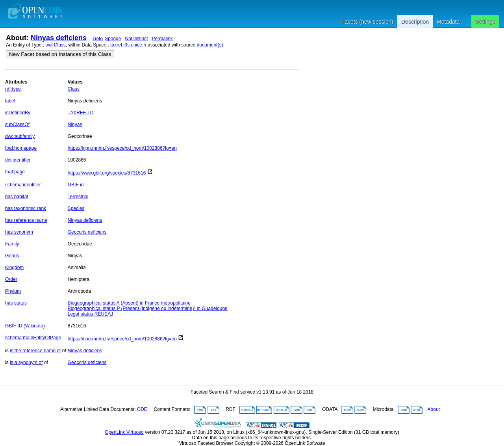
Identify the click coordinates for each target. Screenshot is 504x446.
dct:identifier (18, 160)
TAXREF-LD (81, 113)
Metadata (448, 22)
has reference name (26, 220)
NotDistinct (136, 39)
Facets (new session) (367, 22)
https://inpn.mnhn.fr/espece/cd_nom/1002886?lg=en (122, 148)
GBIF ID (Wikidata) (25, 326)
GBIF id (76, 185)
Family (12, 244)
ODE (142, 410)
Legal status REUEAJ (90, 314)
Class (74, 89)
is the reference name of (35, 351)
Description (415, 22)
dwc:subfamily (20, 136)
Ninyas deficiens (59, 38)
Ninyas (75, 125)
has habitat (17, 197)
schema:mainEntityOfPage (33, 338)
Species (76, 208)
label (10, 101)
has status (16, 303)
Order (11, 279)
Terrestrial (78, 197)
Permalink (162, 39)
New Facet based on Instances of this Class (60, 54)
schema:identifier (23, 185)
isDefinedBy (18, 113)
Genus (12, 256)
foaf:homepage (21, 148)
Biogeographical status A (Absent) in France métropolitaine (129, 303)
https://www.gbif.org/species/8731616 (107, 173)
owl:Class (56, 45)
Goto (98, 39)
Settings (485, 22)
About (434, 410)
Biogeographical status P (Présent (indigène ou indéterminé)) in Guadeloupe (148, 308)
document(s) (210, 45)
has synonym (19, 232)
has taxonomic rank (26, 208)
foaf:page (15, 172)
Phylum (13, 291)
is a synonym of (26, 362)
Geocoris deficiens (87, 232)
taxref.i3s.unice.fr (128, 45)
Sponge (113, 39)
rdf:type (13, 89)
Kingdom (14, 268)
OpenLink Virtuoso (124, 432)
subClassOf (17, 125)
